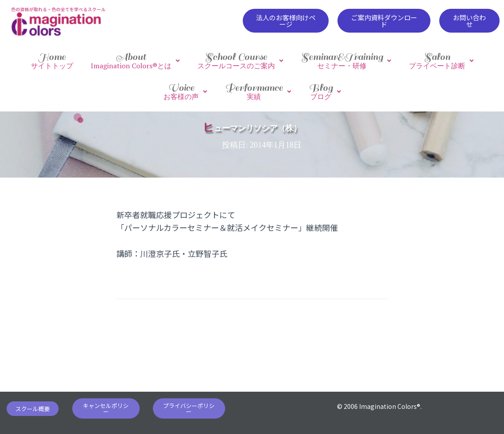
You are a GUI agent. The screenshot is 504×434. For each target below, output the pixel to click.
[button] (286, 21)
